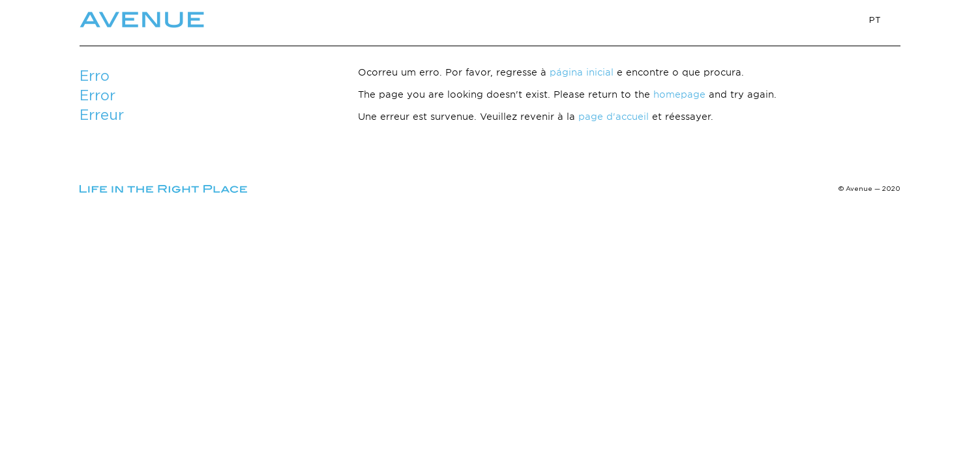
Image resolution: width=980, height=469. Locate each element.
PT (875, 20)
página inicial (582, 72)
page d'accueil (614, 116)
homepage (679, 94)
